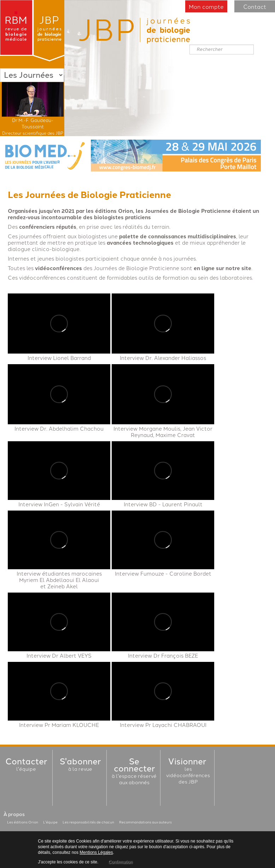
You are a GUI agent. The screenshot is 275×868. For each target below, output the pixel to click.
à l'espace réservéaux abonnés (134, 772)
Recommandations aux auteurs (145, 822)
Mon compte (206, 6)
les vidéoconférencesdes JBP (188, 772)
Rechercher (190, 45)
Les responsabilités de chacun (88, 822)
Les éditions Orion (23, 822)
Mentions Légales (96, 852)
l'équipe (26, 765)
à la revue (80, 765)
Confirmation (120, 862)
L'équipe (50, 822)
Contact (255, 6)
